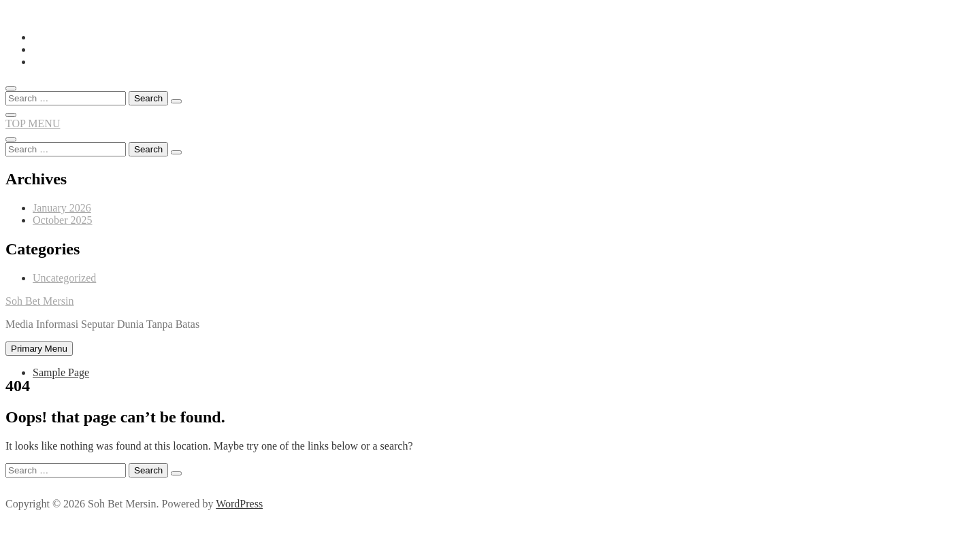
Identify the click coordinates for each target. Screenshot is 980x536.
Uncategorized (64, 278)
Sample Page (61, 372)
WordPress (239, 504)
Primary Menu (39, 349)
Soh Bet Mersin (39, 301)
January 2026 (62, 208)
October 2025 (63, 220)
